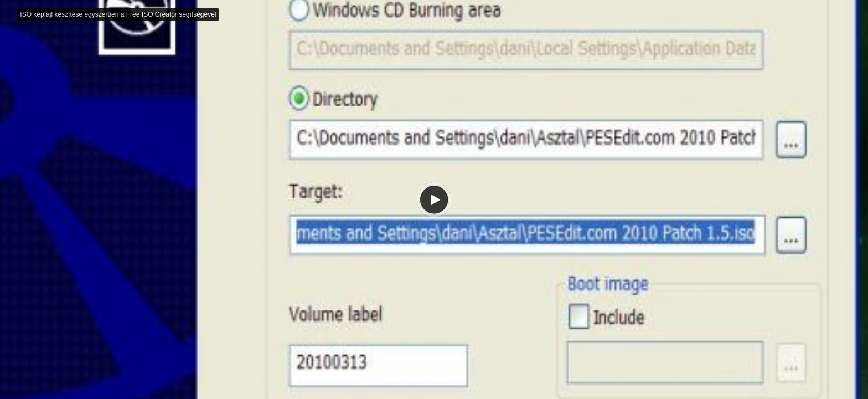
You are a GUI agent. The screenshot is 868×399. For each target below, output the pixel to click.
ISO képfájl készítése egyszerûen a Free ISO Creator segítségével (118, 14)
